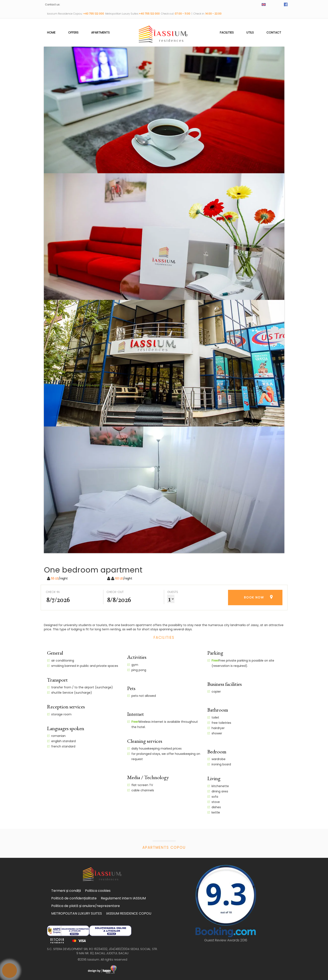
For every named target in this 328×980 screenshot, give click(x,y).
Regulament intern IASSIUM (123, 898)
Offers (73, 32)
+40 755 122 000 (94, 14)
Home (51, 32)
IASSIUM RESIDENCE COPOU (129, 913)
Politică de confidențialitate (74, 898)
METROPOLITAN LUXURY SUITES (77, 913)
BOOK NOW (254, 597)
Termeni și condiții (66, 891)
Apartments (100, 32)
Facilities (227, 32)
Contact (274, 32)
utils (250, 32)
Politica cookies (98, 891)
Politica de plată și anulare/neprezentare (86, 906)
